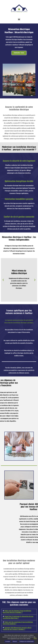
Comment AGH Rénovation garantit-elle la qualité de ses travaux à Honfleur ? (17, 629)
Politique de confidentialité (27, 641)
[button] (19, 19)
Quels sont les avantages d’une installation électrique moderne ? (18, 623)
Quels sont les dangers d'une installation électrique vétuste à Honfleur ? (17, 612)
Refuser (15, 641)
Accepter (8, 641)
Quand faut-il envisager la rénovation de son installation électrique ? (18, 617)
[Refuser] (35, 638)
